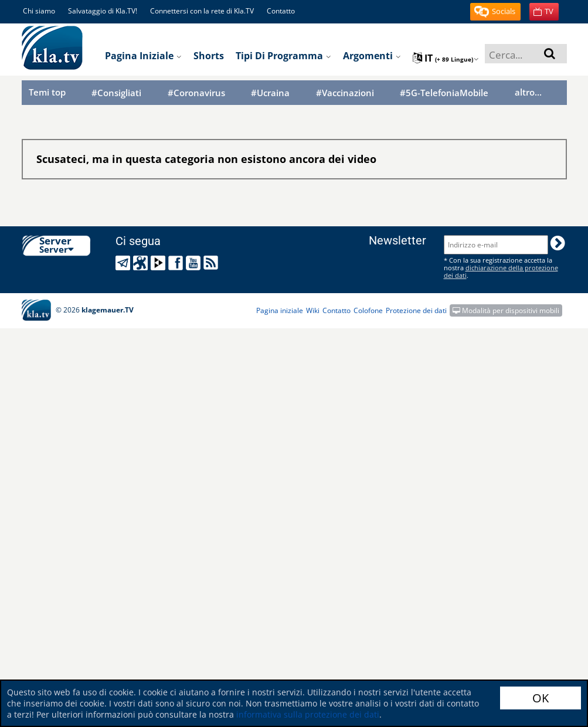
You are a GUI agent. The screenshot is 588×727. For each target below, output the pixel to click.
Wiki (313, 310)
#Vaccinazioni (345, 93)
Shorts (209, 56)
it (446, 58)
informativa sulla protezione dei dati (308, 714)
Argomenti (372, 56)
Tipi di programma (283, 56)
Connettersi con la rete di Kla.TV (202, 11)
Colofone (368, 310)
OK (541, 698)
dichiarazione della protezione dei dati (501, 271)
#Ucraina (270, 93)
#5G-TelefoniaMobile (444, 93)
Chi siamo (39, 11)
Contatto (281, 11)
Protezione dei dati (416, 310)
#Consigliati (116, 93)
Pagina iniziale (143, 56)
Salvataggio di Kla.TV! (103, 11)
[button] (495, 12)
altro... (528, 92)
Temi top (47, 92)
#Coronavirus (196, 93)
